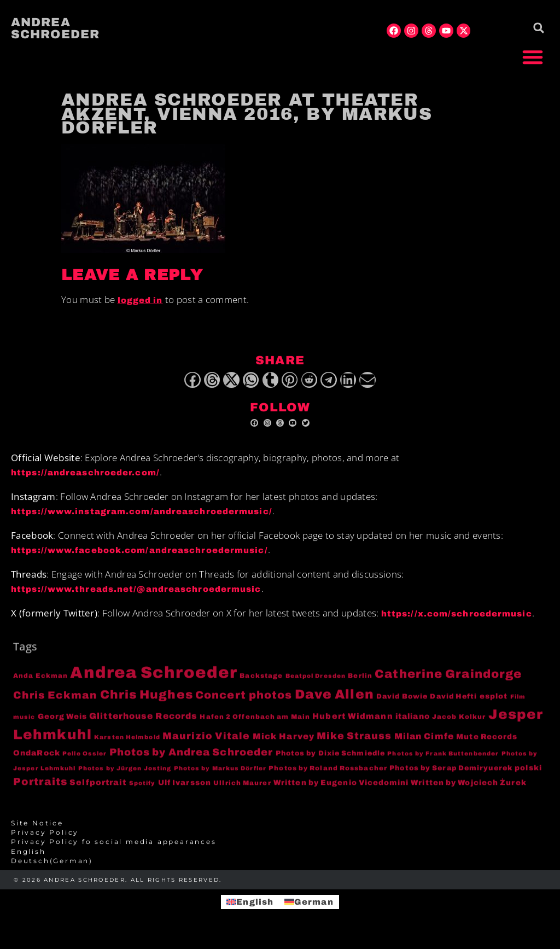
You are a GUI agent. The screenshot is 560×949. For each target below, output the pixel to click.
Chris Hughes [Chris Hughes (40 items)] (147, 700)
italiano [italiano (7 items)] (413, 722)
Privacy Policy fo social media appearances (114, 848)
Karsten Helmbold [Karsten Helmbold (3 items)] (127, 743)
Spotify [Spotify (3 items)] (142, 788)
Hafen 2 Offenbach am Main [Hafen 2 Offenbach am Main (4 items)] (255, 723)
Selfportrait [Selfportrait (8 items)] (98, 788)
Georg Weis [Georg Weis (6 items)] (62, 722)
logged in (140, 300)
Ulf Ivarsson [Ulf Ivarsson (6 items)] (185, 788)
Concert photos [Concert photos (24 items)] (244, 700)
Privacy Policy (45, 839)
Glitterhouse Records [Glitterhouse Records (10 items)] (143, 722)
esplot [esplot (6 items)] (494, 701)
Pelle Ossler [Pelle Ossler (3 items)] (84, 759)
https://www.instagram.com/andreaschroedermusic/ (142, 517)
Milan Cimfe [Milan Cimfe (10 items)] (424, 742)
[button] (533, 57)
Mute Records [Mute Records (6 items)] (487, 743)
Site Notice (37, 829)
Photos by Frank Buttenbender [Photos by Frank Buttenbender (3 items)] (443, 759)
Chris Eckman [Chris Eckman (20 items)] (55, 701)
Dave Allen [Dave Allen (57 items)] (334, 700)
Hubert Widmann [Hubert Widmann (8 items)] (352, 722)
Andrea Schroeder (55, 28)
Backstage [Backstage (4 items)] (261, 681)
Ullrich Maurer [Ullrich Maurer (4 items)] (242, 788)
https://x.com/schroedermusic (457, 620)
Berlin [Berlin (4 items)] (360, 681)
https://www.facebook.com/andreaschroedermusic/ (139, 556)
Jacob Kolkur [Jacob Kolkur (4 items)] (459, 723)
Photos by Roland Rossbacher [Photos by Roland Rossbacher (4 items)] (328, 774)
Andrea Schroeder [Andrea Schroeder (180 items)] (154, 678)
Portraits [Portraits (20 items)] (40, 787)
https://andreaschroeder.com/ (85, 478)
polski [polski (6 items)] (528, 774)
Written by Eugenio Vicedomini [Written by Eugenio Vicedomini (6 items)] (341, 788)
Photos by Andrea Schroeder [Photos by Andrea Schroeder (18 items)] (191, 758)
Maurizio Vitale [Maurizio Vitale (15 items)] (206, 742)
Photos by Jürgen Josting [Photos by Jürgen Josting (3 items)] (125, 774)
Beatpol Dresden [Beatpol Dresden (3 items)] (316, 681)
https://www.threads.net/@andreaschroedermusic (136, 595)
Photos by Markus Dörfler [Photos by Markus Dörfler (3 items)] (220, 774)
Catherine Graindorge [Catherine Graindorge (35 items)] (448, 679)
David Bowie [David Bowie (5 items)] (402, 702)
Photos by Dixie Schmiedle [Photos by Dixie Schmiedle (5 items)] (331, 759)
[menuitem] (280, 858)
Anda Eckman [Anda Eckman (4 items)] (40, 681)
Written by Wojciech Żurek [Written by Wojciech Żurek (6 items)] (469, 788)
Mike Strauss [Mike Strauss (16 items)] (354, 742)
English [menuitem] (255, 901)
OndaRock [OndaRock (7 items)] (37, 758)
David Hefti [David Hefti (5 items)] (453, 702)
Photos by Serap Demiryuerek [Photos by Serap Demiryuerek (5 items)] (451, 774)
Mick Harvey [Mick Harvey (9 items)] (284, 742)
